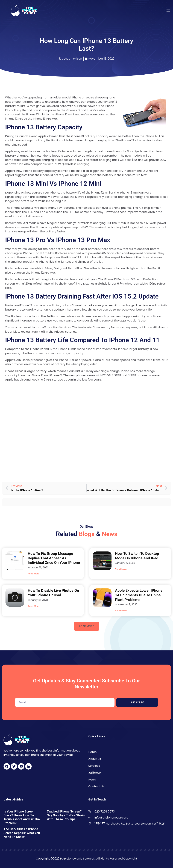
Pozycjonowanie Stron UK (78, 859)
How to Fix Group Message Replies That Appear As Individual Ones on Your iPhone (54, 558)
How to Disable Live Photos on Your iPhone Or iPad (53, 593)
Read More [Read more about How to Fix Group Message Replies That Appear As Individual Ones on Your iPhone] (33, 574)
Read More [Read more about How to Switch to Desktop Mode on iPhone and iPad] (121, 569)
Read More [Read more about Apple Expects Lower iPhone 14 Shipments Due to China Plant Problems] (121, 611)
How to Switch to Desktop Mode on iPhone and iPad (137, 556)
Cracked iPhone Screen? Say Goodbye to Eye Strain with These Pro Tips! (66, 815)
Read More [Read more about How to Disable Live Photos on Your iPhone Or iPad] (33, 606)
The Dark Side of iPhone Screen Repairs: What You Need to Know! (22, 833)
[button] (168, 11)
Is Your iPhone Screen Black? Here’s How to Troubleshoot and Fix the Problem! (22, 817)
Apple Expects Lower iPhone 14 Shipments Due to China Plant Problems (139, 595)
